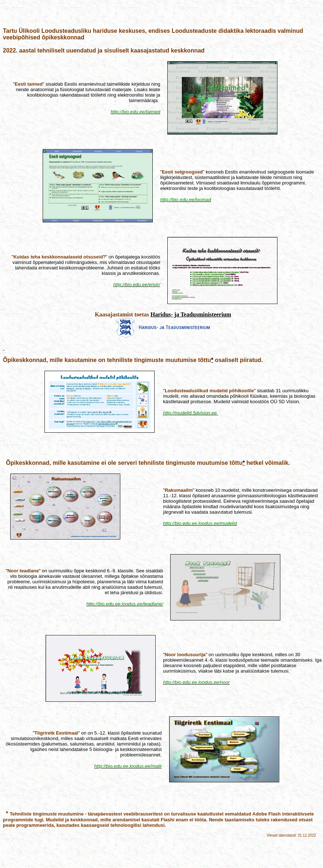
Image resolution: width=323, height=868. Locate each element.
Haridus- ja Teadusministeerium (191, 314)
